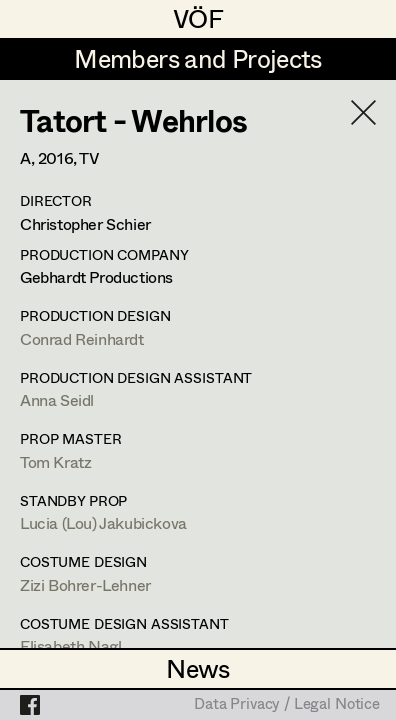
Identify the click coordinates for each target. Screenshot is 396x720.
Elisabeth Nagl (70, 645)
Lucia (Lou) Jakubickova (103, 522)
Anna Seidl (57, 399)
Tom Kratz (55, 461)
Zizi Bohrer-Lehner (85, 584)
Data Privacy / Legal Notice (287, 705)
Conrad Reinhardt (82, 338)
